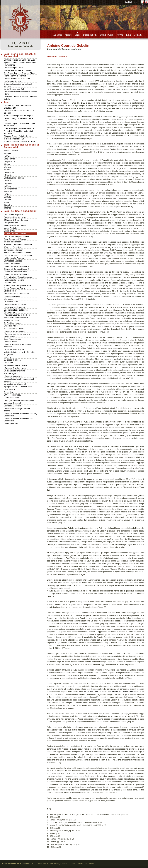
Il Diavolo (8, 191)
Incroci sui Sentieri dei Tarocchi (17, 253)
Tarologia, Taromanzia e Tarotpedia (19, 400)
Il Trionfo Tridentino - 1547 (15, 139)
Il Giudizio (8, 205)
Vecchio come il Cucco (14, 329)
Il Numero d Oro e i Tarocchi (16, 220)
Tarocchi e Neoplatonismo (15, 304)
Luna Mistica (9, 389)
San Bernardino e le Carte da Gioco (19, 73)
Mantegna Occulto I (12, 403)
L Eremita (8, 175)
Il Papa (7, 164)
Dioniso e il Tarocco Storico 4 (16, 274)
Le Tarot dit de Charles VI (15, 384)
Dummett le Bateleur (13, 296)
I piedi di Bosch (10, 342)
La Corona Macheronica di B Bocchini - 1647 (20, 93)
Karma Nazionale (11, 398)
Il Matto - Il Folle (11, 151)
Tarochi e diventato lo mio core (17, 79)
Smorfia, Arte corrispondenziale (17, 285)
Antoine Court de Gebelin (15, 234)
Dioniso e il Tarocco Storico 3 (16, 272)
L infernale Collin (11, 423)
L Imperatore (9, 162)
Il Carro (7, 170)
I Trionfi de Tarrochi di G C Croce (18, 255)
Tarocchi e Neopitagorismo (15, 217)
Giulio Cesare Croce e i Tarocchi (18, 70)
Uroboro (7, 357)
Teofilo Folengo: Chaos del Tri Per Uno (19, 119)
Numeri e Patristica (12, 264)
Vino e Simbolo (10, 228)
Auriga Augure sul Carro (14, 288)
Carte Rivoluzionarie (13, 339)
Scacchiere (9, 392)
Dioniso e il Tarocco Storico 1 (16, 266)
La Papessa (9, 156)
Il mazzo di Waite (11, 320)
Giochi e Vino (9, 231)
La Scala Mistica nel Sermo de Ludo (19, 60)
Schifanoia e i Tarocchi (14, 250)
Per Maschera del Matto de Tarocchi (19, 142)
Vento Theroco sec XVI (14, 89)
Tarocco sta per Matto (13, 68)
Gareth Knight (10, 374)
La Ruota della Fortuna (14, 178)
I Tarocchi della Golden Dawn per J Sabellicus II (19, 420)
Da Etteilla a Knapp (12, 323)
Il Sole (6, 202)
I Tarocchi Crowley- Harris (15, 368)
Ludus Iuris (9, 363)
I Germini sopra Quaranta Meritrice (19, 128)
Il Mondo (7, 208)
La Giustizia (9, 172)
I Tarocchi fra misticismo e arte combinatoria (17, 335)
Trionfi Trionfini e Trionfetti (15, 76)
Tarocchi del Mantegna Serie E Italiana (17, 410)
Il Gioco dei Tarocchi (13, 242)
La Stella (8, 197)
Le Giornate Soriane (12, 81)
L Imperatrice (9, 159)
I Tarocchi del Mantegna (14, 331)
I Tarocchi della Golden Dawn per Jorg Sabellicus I (20, 415)
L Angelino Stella (11, 223)
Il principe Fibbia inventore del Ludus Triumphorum (20, 64)
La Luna (7, 200)
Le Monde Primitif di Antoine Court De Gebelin (20, 98)
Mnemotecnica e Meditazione (16, 294)
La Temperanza (10, 189)
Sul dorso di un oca (12, 360)
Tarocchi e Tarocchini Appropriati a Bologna (19, 112)
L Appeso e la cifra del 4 (14, 307)
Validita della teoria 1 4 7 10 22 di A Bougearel (19, 353)
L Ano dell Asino (11, 326)
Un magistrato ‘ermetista (14, 371)
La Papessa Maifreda (13, 261)
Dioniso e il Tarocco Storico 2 (16, 269)
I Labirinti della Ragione (14, 280)
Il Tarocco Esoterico (12, 247)
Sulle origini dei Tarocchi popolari (18, 277)
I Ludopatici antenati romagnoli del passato (19, 380)
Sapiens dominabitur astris (15, 365)
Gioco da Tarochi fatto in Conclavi (18, 136)
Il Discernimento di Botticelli (16, 318)
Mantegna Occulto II (12, 406)
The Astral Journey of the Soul (17, 315)
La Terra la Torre (11, 302)
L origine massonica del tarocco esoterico (17, 346)
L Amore (7, 167)
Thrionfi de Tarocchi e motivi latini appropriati (18, 132)
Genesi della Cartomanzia (15, 225)
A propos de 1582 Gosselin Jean (18, 387)
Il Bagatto (8, 153)
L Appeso (8, 183)
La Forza (8, 181)
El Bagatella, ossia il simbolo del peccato (18, 85)
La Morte (8, 186)
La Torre (7, 194)
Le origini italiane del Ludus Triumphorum (16, 311)
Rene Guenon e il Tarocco (15, 239)
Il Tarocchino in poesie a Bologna (18, 116)
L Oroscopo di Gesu (12, 395)
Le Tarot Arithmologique (14, 349)
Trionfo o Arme (10, 283)
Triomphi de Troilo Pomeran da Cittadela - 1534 (17, 107)
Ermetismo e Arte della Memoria (18, 244)
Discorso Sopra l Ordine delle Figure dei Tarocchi (20, 124)
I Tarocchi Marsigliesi (13, 376)
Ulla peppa (8, 299)
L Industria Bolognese (13, 215)
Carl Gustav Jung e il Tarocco (17, 236)
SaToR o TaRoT (11, 291)
